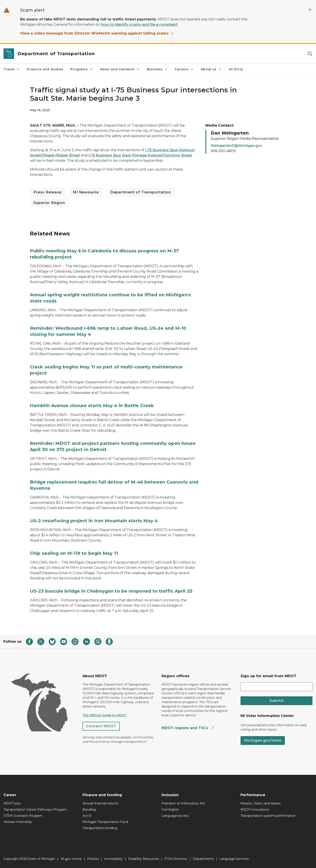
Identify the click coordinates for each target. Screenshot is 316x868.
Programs (82, 69)
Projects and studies (45, 69)
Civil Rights (170, 810)
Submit (277, 701)
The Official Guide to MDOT (104, 715)
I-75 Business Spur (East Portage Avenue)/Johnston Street (140, 155)
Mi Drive (236, 69)
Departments (203, 859)
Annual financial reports (100, 803)
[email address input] (276, 687)
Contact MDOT (101, 726)
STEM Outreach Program (23, 816)
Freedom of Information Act (183, 803)
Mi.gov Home (71, 859)
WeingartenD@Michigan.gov (236, 146)
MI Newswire (86, 192)
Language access (175, 816)
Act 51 (87, 816)
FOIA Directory (176, 859)
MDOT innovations (255, 810)
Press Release (47, 192)
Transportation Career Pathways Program (35, 810)
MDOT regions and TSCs (188, 728)
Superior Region (49, 203)
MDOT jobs (12, 803)
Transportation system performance (268, 816)
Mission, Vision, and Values (260, 803)
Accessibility (113, 859)
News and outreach (120, 69)
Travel (12, 69)
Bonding (89, 810)
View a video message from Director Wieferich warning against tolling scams (97, 33)
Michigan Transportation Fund (105, 822)
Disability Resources (144, 859)
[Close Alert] (310, 10)
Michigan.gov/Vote (263, 740)
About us (211, 69)
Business (157, 69)
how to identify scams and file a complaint (139, 25)
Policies (93, 859)
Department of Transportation (141, 192)
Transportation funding (100, 828)
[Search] (310, 54)
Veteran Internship (18, 822)
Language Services (234, 859)
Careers (184, 69)
